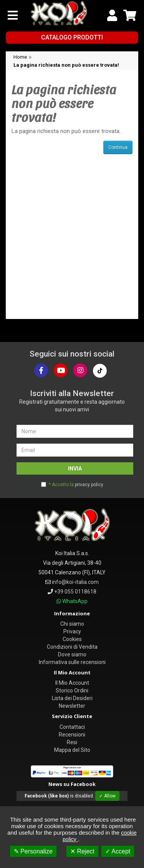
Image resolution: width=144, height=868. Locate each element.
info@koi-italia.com (75, 582)
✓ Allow (107, 796)
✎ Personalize (33, 851)
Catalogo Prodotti (72, 37)
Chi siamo (72, 624)
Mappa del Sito (72, 750)
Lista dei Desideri (72, 698)
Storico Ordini (72, 690)
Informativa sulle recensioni (72, 662)
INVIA (75, 469)
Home (20, 57)
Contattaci (72, 727)
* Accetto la (76, 485)
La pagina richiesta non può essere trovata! (66, 65)
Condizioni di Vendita (72, 647)
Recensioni (72, 735)
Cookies (72, 639)
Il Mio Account (72, 683)
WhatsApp (75, 601)
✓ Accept (118, 851)
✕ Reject (82, 851)
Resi (72, 742)
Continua (118, 147)
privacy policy (89, 485)
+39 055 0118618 (75, 592)
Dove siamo (72, 654)
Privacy (72, 631)
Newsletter (72, 706)
